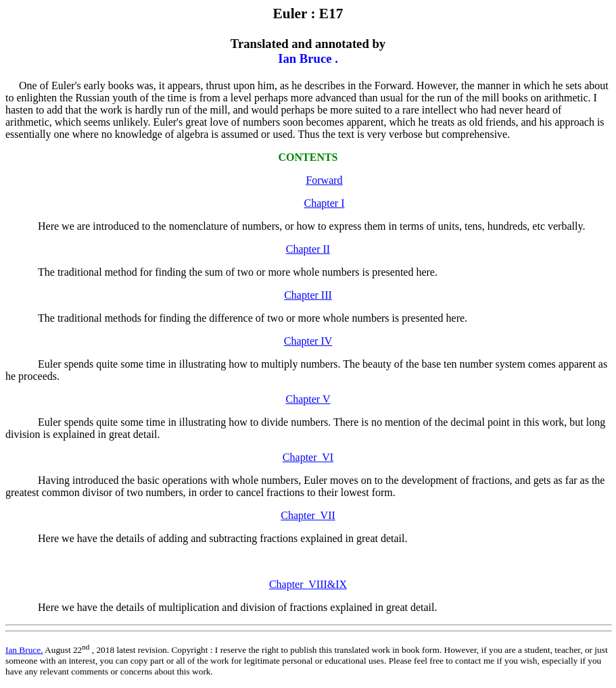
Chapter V (308, 399)
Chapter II (308, 249)
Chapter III (308, 295)
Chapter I (325, 203)
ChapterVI (308, 457)
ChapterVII (308, 515)
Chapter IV (308, 341)
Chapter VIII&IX (308, 584)
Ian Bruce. (24, 650)
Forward (324, 180)
